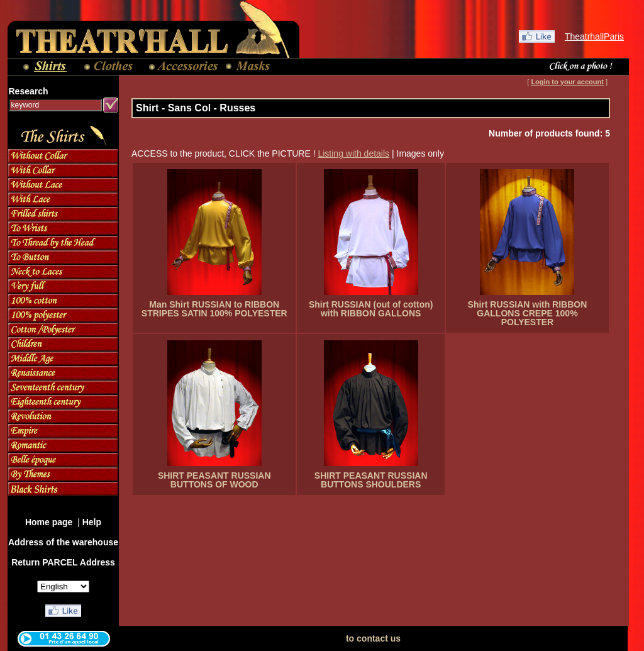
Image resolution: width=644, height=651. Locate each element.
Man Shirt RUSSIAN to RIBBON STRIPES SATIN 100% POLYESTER (214, 309)
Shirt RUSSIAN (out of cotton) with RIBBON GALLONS (371, 309)
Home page (50, 522)
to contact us (373, 638)
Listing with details (353, 153)
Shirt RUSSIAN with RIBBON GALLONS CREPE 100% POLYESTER (528, 313)
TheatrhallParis (594, 36)
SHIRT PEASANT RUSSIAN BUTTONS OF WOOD (214, 480)
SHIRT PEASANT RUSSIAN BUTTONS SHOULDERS (371, 480)
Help (92, 522)
